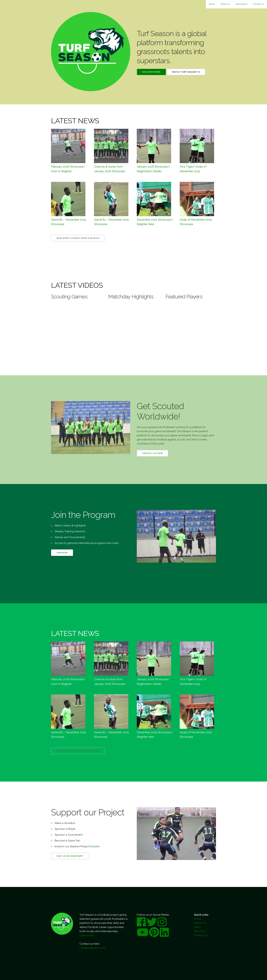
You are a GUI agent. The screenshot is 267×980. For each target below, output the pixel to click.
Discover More (151, 72)
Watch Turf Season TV (186, 72)
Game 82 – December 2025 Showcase (69, 222)
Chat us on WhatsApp (70, 856)
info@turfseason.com (92, 948)
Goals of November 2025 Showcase (196, 222)
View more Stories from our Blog (78, 238)
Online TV (200, 923)
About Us (225, 4)
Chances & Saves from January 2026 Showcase (110, 169)
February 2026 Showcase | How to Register (68, 169)
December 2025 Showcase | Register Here (155, 222)
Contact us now (152, 453)
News (197, 927)
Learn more (87, 935)
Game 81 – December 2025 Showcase (111, 222)
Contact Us (259, 4)
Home (212, 4)
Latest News (241, 4)
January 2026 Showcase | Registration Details (153, 169)
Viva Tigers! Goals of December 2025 (193, 169)
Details (95, 846)
